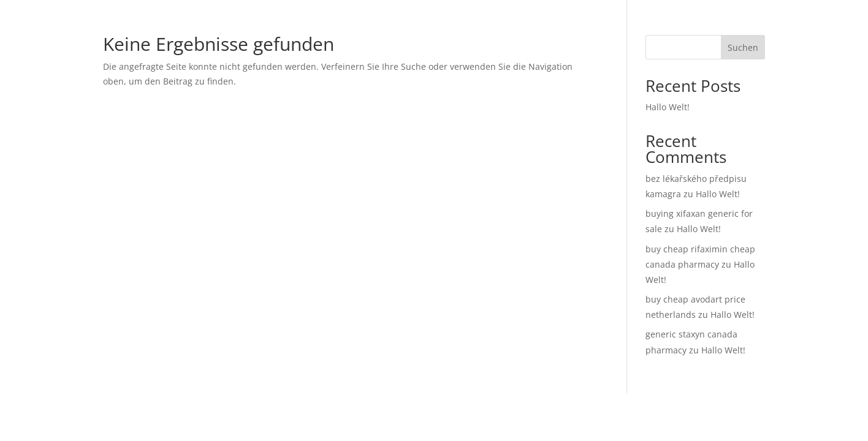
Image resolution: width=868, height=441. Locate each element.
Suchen (743, 47)
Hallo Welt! (668, 107)
